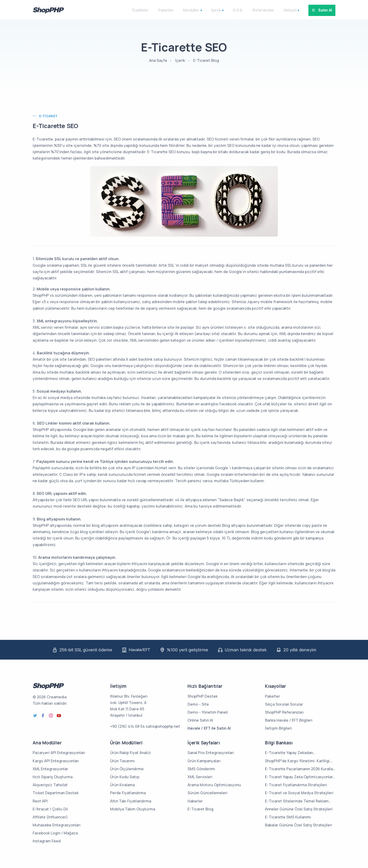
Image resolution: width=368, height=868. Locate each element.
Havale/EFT (140, 650)
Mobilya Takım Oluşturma (133, 809)
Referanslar (258, 10)
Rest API (40, 801)
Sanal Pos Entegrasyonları (211, 753)
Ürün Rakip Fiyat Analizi (130, 753)
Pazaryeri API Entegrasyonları (59, 753)
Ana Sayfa (158, 60)
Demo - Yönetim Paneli (208, 712)
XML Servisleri (200, 777)
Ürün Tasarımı (122, 761)
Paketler (161, 10)
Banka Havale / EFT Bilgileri (289, 720)
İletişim (285, 10)
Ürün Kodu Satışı (125, 777)
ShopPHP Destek (203, 696)
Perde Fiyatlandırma (128, 793)
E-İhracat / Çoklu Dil (50, 809)
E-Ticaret (48, 116)
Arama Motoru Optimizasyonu (214, 785)
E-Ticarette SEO (56, 126)
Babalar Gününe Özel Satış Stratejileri (299, 825)
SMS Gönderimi (201, 769)
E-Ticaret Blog (206, 60)
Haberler (195, 801)
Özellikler (135, 10)
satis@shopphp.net (163, 726)
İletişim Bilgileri (278, 728)
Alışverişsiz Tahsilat (50, 785)
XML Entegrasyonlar (50, 769)
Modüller (186, 10)
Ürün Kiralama (122, 785)
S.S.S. (233, 10)
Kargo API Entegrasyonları (56, 761)
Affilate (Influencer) (50, 817)
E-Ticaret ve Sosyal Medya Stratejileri (299, 793)
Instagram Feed (47, 841)
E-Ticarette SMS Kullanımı (288, 817)
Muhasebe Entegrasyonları (57, 825)
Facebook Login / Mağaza (55, 833)
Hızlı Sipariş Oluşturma (53, 777)
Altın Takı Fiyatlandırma (131, 801)
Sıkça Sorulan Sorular (284, 704)
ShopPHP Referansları (284, 712)
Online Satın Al (200, 720)
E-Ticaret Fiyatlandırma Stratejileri (296, 785)
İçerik (211, 10)
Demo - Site (198, 704)
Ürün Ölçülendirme (127, 769)
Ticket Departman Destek (56, 793)
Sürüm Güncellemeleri (207, 793)
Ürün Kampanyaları (204, 761)
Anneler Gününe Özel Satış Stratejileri (299, 809)
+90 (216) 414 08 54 (127, 726)
